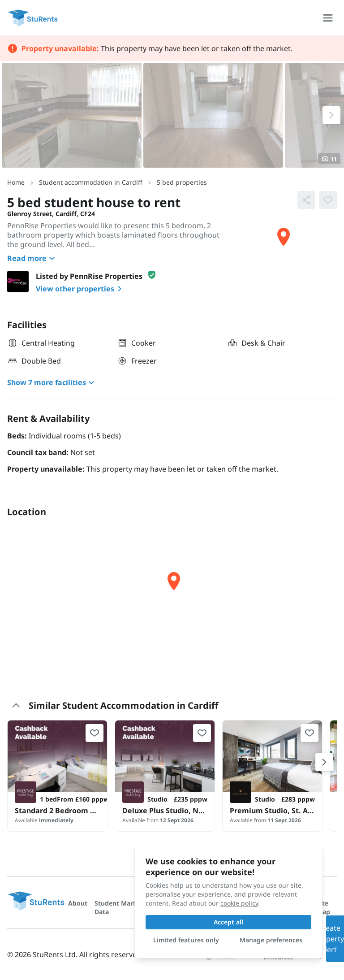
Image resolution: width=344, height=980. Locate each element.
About (78, 903)
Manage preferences (271, 940)
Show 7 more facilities (52, 382)
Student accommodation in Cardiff (91, 182)
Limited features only (186, 940)
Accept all (228, 922)
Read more (32, 258)
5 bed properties (182, 182)
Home (16, 182)
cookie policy (239, 903)
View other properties (80, 289)
